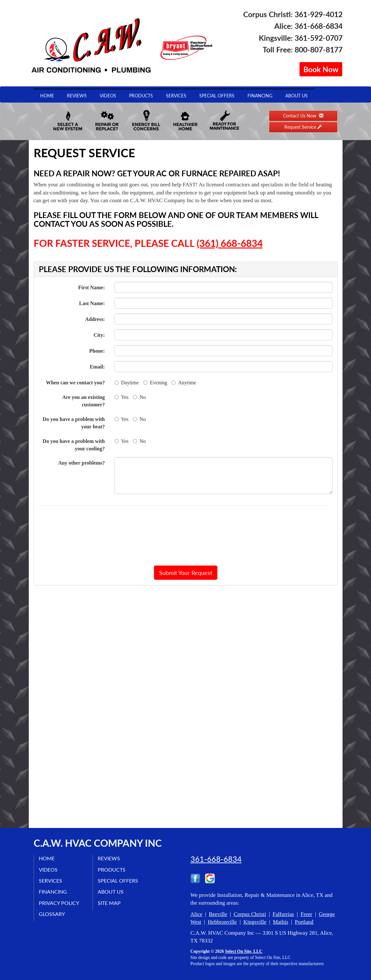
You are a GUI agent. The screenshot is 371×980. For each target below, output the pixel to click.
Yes (121, 397)
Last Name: (92, 303)
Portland (304, 922)
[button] (186, 573)
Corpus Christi (250, 914)
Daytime (127, 383)
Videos (108, 96)
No (139, 397)
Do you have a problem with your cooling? (74, 445)
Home (47, 96)
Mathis (281, 922)
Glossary (52, 914)
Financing (260, 96)
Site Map (109, 903)
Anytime (184, 383)
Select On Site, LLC (244, 951)
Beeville (218, 914)
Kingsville (255, 922)
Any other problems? (82, 463)
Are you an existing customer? (83, 401)
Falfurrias (283, 914)
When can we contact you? (75, 383)
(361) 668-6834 (230, 243)
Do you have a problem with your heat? (74, 423)
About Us (296, 96)
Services (176, 96)
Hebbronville (222, 922)
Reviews (77, 96)
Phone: (97, 351)
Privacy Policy (59, 903)
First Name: (92, 287)
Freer (306, 914)
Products (141, 96)
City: (99, 335)
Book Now (321, 69)
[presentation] (186, 535)
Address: (95, 319)
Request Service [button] (303, 127)
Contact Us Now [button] (303, 116)
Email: (97, 367)
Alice (196, 914)
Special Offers (217, 96)
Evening (155, 383)
